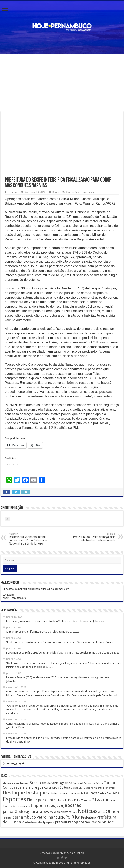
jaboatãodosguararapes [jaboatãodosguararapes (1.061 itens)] (26, 812)
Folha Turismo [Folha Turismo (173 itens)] (83, 800)
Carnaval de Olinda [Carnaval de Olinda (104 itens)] (93, 783)
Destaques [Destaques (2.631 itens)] (37, 793)
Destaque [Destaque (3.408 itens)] (14, 793)
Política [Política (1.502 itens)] (73, 817)
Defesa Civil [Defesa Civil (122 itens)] (77, 788)
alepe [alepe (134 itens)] (6, 783)
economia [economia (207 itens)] (77, 793)
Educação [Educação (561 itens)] (92, 793)
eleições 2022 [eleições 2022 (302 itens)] (110, 793)
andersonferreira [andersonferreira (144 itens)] (19, 783)
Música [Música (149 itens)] (73, 812)
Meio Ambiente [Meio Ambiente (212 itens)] (59, 812)
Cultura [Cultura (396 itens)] (65, 788)
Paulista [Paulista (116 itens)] (7, 818)
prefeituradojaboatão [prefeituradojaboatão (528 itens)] (73, 822)
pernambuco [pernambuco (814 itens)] (24, 817)
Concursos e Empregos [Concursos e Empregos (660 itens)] (23, 787)
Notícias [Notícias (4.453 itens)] (88, 811)
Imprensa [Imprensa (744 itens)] (40, 805)
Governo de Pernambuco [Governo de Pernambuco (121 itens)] (17, 806)
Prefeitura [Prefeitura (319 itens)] (89, 818)
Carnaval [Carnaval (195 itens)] (78, 783)
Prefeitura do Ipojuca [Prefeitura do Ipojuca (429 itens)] (38, 822)
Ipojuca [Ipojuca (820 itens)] (56, 805)
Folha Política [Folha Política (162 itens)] (66, 800)
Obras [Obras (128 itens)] (102, 812)
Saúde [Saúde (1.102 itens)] (108, 822)
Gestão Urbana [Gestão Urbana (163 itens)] (106, 800)
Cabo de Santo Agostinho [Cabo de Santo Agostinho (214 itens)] (56, 783)
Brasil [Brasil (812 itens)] (34, 783)
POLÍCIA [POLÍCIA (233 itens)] (59, 818)
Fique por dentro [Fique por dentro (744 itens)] (42, 800)
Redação (13, 192)
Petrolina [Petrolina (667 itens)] (45, 817)
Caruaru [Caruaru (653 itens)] (111, 783)
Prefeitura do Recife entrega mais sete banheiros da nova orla (94, 537)
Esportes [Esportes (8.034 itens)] (14, 799)
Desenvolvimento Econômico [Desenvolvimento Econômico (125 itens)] (100, 788)
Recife (56, 192)
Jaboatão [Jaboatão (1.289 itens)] (73, 805)
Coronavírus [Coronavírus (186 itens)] (51, 788)
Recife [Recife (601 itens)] (96, 822)
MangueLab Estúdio (73, 853)
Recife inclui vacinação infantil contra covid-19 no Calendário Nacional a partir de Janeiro (30, 539)
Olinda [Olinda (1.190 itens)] (112, 811)
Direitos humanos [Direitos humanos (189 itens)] (60, 794)
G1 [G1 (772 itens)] (94, 800)
